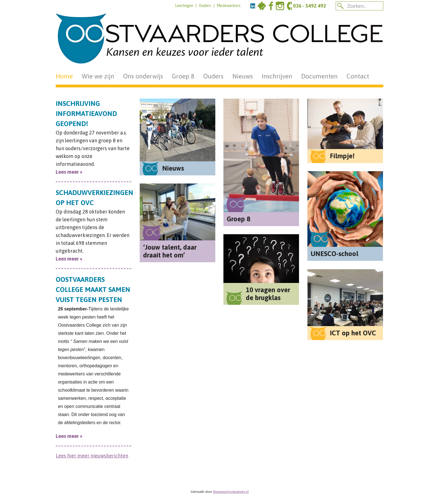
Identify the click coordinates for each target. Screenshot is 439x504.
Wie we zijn (98, 76)
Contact (358, 76)
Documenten (319, 76)
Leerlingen (184, 6)
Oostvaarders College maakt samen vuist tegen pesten (93, 290)
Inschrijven (277, 76)
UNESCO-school (335, 254)
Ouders (205, 6)
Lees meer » (69, 172)
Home (64, 76)
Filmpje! (342, 156)
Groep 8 (183, 76)
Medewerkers (229, 6)
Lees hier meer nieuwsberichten (92, 456)
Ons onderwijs (143, 76)
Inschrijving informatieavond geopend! (86, 114)
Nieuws (243, 76)
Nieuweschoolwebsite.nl (231, 492)
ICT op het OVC (353, 333)
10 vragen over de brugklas (268, 294)
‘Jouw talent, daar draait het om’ (170, 251)
